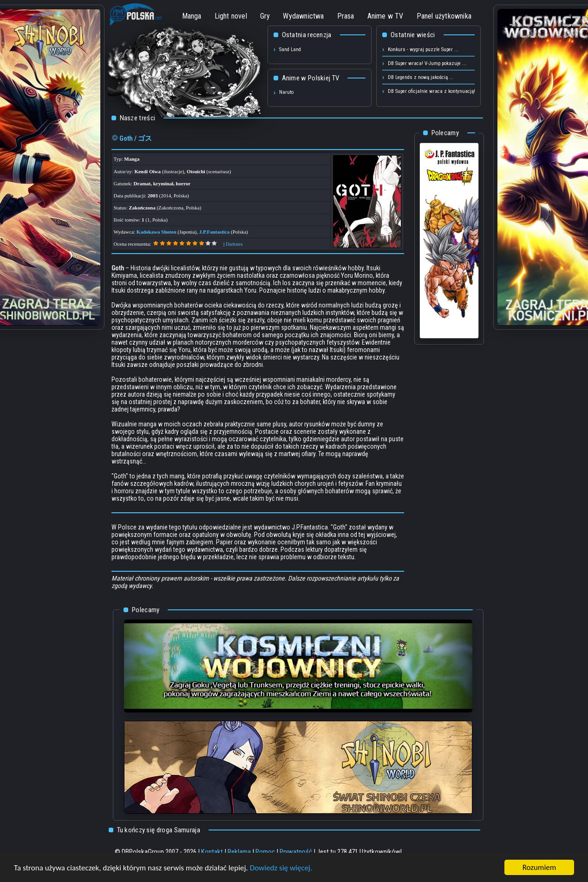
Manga (192, 16)
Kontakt (212, 852)
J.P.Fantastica (215, 232)
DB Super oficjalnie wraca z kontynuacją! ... (434, 91)
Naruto (286, 92)
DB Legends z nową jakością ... (421, 77)
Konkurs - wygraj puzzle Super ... (423, 49)
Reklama (239, 852)
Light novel (231, 16)
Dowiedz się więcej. (281, 868)
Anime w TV (385, 16)
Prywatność (296, 852)
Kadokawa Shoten (157, 232)
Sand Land (290, 49)
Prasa (346, 16)
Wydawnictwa (303, 16)
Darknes (234, 244)
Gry (265, 16)
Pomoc (265, 852)
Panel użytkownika (444, 16)
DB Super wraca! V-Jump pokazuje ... (427, 63)
